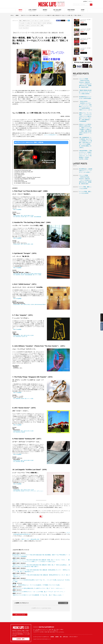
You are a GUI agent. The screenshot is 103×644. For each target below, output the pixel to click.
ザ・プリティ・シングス (24, 26)
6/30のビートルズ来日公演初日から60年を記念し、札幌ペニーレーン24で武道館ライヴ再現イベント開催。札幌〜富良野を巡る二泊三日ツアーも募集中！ (85, 129)
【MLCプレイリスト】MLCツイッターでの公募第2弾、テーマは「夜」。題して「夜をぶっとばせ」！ (38, 595)
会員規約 (57, 637)
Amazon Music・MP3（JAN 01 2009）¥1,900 (23, 460)
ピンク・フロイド (37, 23)
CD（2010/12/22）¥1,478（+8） (21, 337)
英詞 (14, 210)
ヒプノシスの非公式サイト (51, 135)
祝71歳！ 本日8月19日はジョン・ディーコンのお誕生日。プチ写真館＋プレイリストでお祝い (36, 585)
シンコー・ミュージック (45, 21)
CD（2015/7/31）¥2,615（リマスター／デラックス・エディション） (29, 491)
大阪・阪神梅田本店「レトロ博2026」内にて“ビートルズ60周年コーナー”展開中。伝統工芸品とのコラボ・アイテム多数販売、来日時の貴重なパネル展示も (86, 143)
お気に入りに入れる (20, 615)
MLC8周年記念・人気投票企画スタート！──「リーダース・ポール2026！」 (86, 171)
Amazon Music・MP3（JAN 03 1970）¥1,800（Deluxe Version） (28, 274)
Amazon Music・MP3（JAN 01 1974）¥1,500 (23, 431)
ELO (20, 21)
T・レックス (22, 23)
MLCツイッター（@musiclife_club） (31, 539)
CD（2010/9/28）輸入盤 (19, 461)
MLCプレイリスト (27, 21)
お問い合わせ (65, 637)
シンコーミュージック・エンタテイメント (47, 627)
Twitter (63, 21)
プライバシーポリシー (74, 637)
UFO (42, 26)
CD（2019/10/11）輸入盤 (19, 432)
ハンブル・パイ (29, 23)
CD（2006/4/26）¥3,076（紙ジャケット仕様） (24, 399)
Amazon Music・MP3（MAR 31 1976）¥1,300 (24, 490)
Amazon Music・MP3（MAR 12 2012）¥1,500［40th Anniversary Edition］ (30, 304)
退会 (61, 637)
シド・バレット (35, 21)
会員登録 (52, 637)
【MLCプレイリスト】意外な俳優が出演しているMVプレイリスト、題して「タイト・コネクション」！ (39, 588)
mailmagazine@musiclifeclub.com (22, 534)
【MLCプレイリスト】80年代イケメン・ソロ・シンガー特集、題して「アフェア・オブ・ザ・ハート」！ (39, 592)
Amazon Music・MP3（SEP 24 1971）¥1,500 (23, 335)
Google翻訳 (19, 210)
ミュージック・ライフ (35, 26)
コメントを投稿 (63, 603)
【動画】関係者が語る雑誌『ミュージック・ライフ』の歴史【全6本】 (85, 92)
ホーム (12, 15)
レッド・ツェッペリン (24, 28)
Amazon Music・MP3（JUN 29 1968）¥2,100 (23, 216)
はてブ (69, 21)
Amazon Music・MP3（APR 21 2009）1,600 (23, 244)
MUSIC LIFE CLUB (51, 4)
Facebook (102, 326)
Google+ (66, 21)
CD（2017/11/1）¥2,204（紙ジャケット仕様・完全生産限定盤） (28, 217)
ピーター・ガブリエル (47, 23)
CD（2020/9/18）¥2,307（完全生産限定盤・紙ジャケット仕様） (28, 275)
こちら (68, 533)
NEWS (17, 15)
